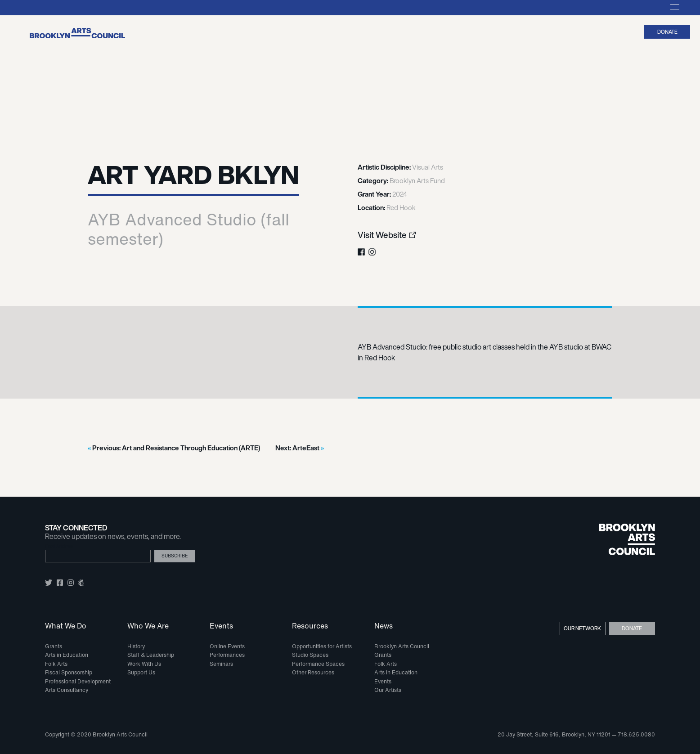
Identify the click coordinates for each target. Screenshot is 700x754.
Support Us (141, 672)
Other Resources (313, 672)
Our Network (582, 628)
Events (221, 626)
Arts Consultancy (67, 690)
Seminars (221, 664)
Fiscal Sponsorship (69, 672)
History (136, 646)
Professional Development (78, 681)
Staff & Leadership (151, 655)
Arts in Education (67, 655)
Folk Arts (56, 664)
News (384, 626)
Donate (667, 32)
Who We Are (148, 626)
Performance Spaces (318, 664)
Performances (227, 655)
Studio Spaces (310, 655)
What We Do (66, 626)
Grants (54, 646)
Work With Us (144, 664)
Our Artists (388, 690)
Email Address (59, 546)
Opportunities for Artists (322, 646)
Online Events (227, 646)
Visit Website (382, 235)
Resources (310, 626)
